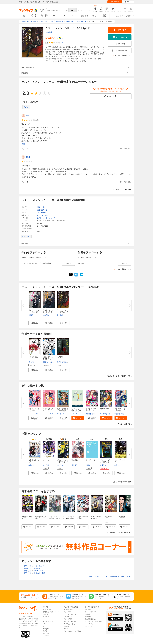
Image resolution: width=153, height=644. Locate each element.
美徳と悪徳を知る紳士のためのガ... (63, 411)
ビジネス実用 (94, 16)
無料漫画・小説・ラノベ (51, 612)
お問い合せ (67, 626)
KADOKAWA (41, 213)
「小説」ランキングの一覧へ (121, 482)
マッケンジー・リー (64, 414)
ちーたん (29, 115)
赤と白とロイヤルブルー (34, 410)
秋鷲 (123, 414)
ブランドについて (91, 612)
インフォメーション (70, 624)
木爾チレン (46, 362)
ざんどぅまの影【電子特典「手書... (63, 462)
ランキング (46, 617)
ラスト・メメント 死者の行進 (63, 311)
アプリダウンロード (70, 614)
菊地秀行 (67, 362)
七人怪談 (60, 357)
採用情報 (88, 614)
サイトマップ (89, 626)
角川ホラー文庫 (42, 215)
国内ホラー (45, 210)
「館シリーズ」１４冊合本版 (106, 461)
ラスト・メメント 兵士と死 (34, 311)
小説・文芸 (84, 16)
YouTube (46, 633)
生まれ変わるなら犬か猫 (120, 410)
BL (54, 16)
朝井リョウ (118, 465)
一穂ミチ (74, 414)
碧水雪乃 (74, 465)
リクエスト (67, 629)
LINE (45, 624)
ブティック (47, 460)
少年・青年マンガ (34, 16)
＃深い (26, 107)
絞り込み (42, 10)
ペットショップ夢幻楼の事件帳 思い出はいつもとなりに (55, 520)
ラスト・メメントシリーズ (46, 218)
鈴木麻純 (49, 32)
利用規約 (88, 617)
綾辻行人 (103, 465)
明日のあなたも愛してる (48, 410)
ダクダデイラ (90, 460)
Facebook (46, 636)
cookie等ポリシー (91, 624)
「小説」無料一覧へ (124, 424)
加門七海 (60, 362)
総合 (24, 16)
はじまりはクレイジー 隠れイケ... (91, 411)
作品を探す (67, 612)
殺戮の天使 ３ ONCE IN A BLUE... (49, 359)
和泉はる (117, 414)
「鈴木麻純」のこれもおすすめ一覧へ (118, 533)
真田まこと (55, 362)
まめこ (28, 157)
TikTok (45, 631)
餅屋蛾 (88, 465)
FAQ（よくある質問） (71, 622)
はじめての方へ (120, 16)
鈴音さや (31, 465)
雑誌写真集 (104, 16)
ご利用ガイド (130, 16)
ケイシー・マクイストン (36, 414)
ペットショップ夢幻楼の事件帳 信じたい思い (69, 519)
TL (64, 16)
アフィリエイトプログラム (72, 631)
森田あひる (89, 414)
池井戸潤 (46, 465)
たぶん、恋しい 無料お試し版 (78, 410)
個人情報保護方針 (91, 619)
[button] (35, 323)
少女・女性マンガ (44, 16)
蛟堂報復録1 (109, 517)
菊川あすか (104, 414)
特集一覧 (46, 614)
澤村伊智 (31, 362)
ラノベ (74, 16)
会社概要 (88, 609)
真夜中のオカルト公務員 (96, 518)
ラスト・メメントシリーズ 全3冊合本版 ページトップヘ (110, 577)
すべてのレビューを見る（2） (121, 189)
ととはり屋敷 (33, 357)
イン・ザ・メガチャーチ (120, 461)
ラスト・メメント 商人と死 (48, 311)
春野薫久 (111, 414)
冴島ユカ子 (98, 414)
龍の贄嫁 (75, 460)
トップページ (47, 609)
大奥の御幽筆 (105, 409)
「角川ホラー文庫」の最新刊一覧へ (119, 376)
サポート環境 (68, 619)
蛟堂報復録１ (123, 517)
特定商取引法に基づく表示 (93, 622)
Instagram (46, 629)
